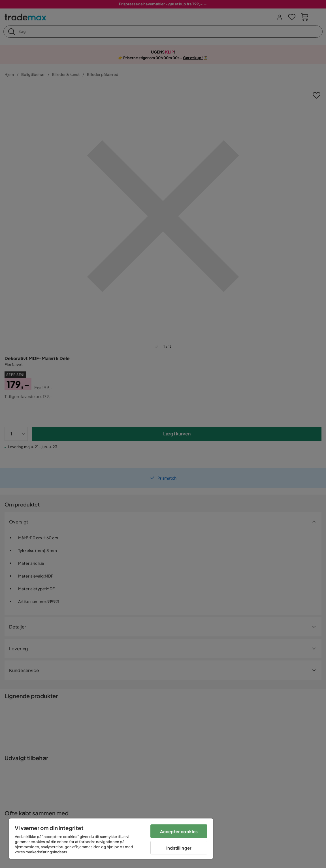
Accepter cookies (179, 831)
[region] (111, 839)
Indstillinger (179, 848)
